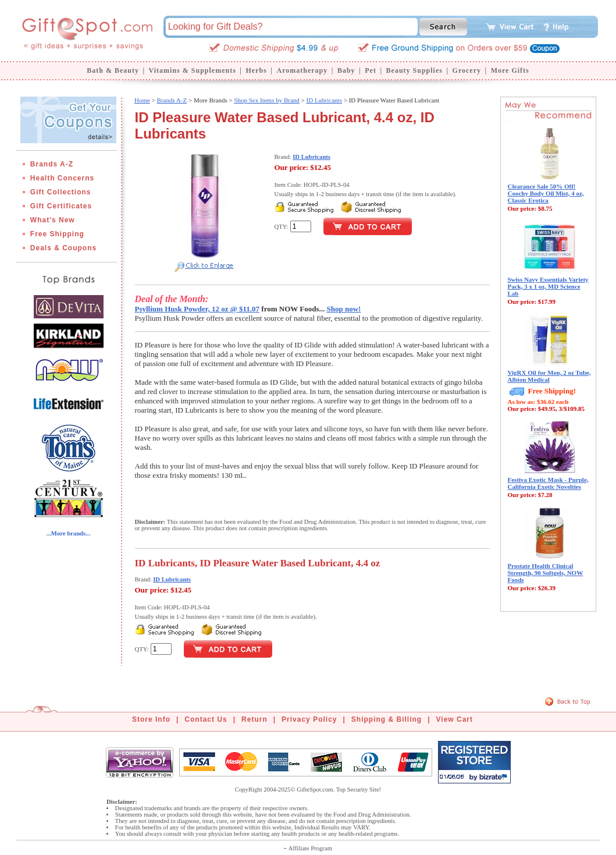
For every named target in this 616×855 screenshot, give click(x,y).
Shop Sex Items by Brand (266, 100)
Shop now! (344, 309)
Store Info (151, 719)
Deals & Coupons (63, 248)
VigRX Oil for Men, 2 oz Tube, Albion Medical (549, 376)
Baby (346, 70)
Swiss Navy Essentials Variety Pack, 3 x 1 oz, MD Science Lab (548, 286)
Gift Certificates (61, 206)
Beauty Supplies (414, 70)
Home (142, 100)
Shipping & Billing (387, 719)
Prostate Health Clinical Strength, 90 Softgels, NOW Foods (546, 573)
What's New (53, 220)
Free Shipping (57, 234)
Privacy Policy (309, 719)
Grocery (467, 70)
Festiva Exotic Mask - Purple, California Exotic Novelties (548, 483)
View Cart (455, 719)
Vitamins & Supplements (193, 70)
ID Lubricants (324, 100)
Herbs (256, 70)
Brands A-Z (52, 164)
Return (254, 719)
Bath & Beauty (113, 70)
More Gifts (510, 70)
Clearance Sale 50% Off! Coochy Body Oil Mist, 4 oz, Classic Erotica (546, 193)
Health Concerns (62, 178)
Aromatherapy (302, 70)
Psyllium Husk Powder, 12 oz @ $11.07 (197, 309)
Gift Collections (61, 192)
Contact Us (206, 719)
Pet (371, 70)
